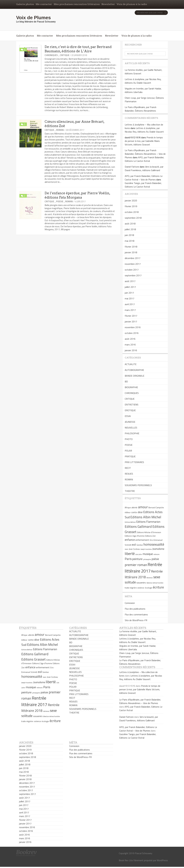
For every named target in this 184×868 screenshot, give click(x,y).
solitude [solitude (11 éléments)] (130, 582)
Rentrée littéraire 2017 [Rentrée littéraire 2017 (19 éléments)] (143, 568)
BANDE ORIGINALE (135, 376)
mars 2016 (130, 345)
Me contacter (44, 4)
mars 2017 (130, 310)
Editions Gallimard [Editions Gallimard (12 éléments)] (138, 526)
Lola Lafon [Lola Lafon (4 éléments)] (139, 554)
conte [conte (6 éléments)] (134, 512)
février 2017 (131, 316)
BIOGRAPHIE (131, 387)
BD (126, 381)
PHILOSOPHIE (132, 433)
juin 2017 (129, 293)
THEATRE (130, 491)
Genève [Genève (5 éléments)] (140, 545)
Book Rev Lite (126, 860)
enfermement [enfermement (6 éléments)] (142, 540)
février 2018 (131, 247)
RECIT (128, 468)
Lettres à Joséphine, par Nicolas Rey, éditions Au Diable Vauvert (143, 81)
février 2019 (131, 206)
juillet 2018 (130, 229)
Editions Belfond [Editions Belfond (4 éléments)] (130, 522)
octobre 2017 (132, 270)
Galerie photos (25, 4)
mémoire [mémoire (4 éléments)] (156, 554)
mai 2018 (129, 241)
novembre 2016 (133, 327)
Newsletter (108, 4)
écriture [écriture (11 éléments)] (158, 587)
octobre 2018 (132, 212)
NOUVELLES (131, 428)
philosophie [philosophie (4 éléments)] (147, 559)
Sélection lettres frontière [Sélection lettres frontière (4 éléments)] (155, 583)
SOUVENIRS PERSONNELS (138, 485)
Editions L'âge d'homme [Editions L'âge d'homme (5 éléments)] (135, 536)
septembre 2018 (133, 218)
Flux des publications (135, 609)
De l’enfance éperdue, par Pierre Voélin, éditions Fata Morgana (77, 195)
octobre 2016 (132, 333)
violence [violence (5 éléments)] (141, 588)
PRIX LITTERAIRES (134, 462)
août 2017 (130, 281)
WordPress (162, 860)
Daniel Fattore (132, 167)
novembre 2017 (133, 264)
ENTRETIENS (132, 405)
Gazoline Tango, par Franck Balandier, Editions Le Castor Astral (143, 185)
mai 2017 (129, 298)
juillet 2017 (130, 287)
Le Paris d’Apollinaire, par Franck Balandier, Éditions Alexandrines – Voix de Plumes (145, 154)
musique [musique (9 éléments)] (148, 554)
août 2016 (130, 339)
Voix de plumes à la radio (132, 4)
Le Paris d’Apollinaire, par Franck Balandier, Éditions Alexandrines (141, 109)
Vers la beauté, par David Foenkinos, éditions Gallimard (144, 168)
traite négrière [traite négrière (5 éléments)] (131, 588)
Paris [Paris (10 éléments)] (128, 559)
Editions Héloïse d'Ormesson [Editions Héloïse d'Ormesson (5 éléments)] (149, 532)
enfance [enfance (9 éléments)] (130, 540)
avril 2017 (130, 304)
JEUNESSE (130, 422)
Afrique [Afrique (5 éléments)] (128, 508)
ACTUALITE (131, 364)
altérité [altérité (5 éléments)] (134, 508)
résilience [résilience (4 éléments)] (149, 578)
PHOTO (129, 439)
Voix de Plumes (33, 18)
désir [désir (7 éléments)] (140, 512)
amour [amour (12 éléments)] (143, 507)
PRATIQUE (130, 456)
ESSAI (128, 416)
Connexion (130, 603)
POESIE (60, 201)
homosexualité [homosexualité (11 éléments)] (154, 544)
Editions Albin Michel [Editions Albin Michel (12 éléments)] (146, 517)
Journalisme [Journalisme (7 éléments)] (158, 549)
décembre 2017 (133, 258)
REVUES (129, 474)
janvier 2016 (131, 350)
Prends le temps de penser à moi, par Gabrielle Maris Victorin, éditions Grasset (144, 141)
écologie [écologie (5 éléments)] (149, 588)
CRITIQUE (65, 55)
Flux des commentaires (136, 614)
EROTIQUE (130, 410)
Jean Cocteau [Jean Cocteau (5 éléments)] (134, 549)
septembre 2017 (133, 275)
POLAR (128, 451)
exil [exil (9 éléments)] (134, 545)
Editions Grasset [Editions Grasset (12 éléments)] (33, 659)
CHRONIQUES (51, 55)
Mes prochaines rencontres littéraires (77, 4)
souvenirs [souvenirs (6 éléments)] (141, 583)
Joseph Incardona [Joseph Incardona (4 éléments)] (146, 549)
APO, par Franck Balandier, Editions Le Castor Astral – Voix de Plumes (144, 178)
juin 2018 (129, 235)
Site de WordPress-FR (136, 620)
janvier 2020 (131, 200)
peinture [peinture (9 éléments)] (137, 559)
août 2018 (130, 224)
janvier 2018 (131, 252)
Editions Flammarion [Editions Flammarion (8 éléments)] (148, 522)
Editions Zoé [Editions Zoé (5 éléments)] (150, 536)
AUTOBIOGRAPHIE (134, 370)
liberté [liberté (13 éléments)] (130, 554)
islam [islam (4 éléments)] (127, 549)
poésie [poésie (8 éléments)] (155, 559)
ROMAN (60, 130)
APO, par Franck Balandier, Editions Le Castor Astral (144, 159)
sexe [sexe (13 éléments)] (157, 577)
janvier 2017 (131, 321)
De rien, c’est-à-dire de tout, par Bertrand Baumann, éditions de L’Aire (78, 49)
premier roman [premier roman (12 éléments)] (136, 565)
